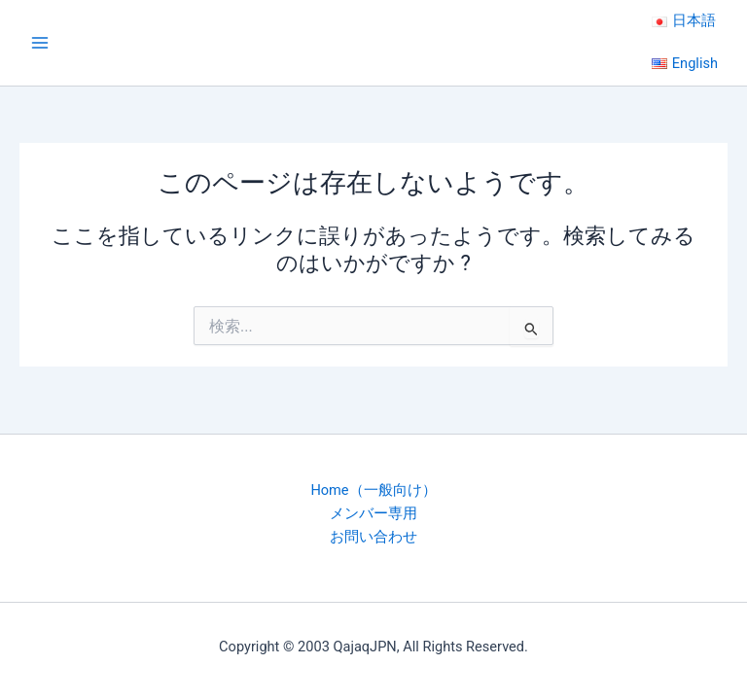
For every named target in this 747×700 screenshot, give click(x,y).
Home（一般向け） (373, 490)
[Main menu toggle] (40, 43)
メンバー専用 (373, 513)
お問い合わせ (373, 537)
